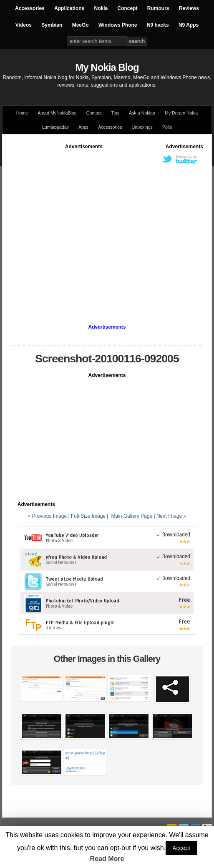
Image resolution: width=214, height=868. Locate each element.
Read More (107, 859)
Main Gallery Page (132, 516)
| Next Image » (170, 516)
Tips (115, 113)
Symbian (52, 25)
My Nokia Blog (107, 67)
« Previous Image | (49, 516)
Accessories (30, 8)
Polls (167, 127)
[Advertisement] (78, 228)
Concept (128, 8)
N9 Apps (189, 25)
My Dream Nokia (181, 113)
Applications (69, 8)
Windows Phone (118, 25)
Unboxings (142, 127)
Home (22, 113)
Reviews (189, 8)
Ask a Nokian (142, 113)
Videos (24, 25)
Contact (94, 113)
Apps (83, 127)
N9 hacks (158, 25)
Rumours (158, 8)
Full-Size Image (88, 516)
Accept (181, 848)
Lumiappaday (55, 127)
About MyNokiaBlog (57, 113)
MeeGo (81, 25)
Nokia (101, 8)
